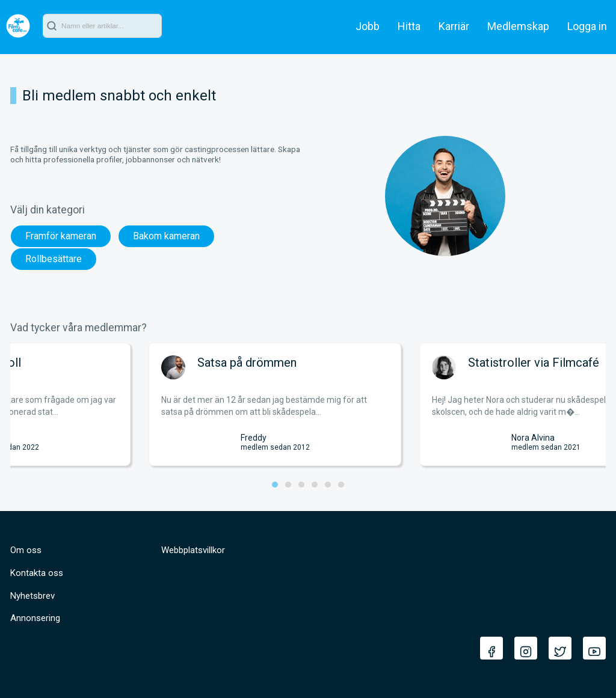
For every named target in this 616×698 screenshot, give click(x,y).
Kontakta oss (37, 573)
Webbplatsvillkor (193, 550)
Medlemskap (518, 26)
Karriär (454, 26)
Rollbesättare (54, 259)
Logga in (587, 26)
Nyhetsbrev (32, 596)
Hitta (409, 26)
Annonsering (35, 618)
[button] (275, 485)
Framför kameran (61, 236)
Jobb (368, 26)
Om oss (26, 550)
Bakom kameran (166, 236)
